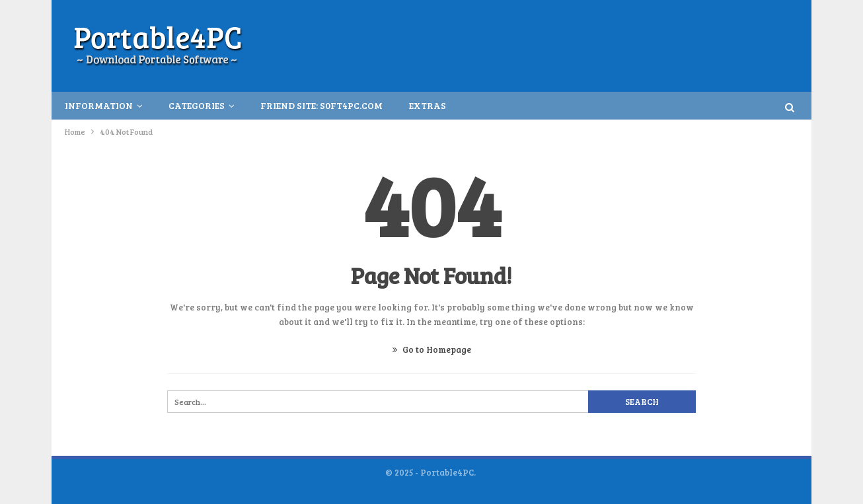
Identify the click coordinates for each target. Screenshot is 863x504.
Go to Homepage (432, 349)
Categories (197, 105)
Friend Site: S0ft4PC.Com (321, 105)
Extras (428, 105)
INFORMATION (99, 105)
